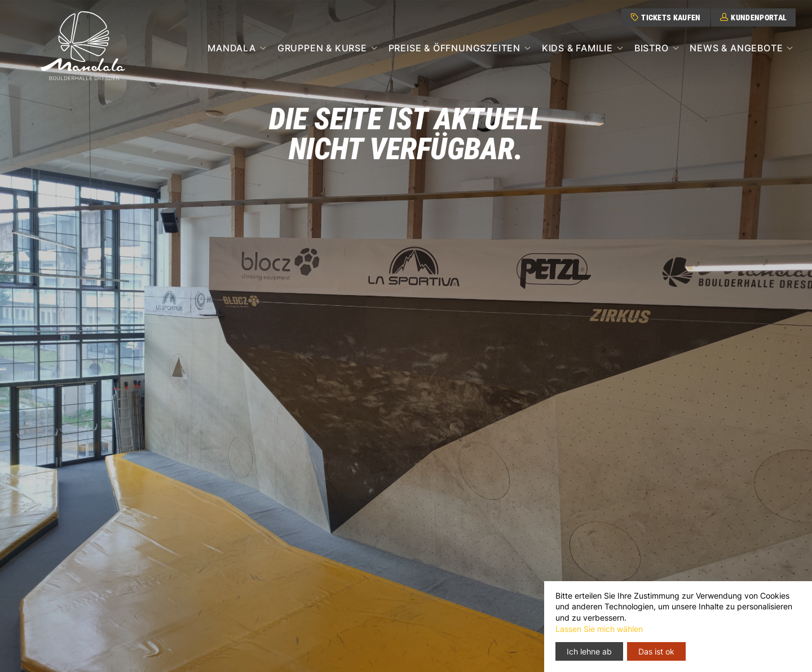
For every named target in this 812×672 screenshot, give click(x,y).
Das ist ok (656, 651)
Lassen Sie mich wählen (599, 629)
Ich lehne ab (589, 651)
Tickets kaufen (666, 17)
